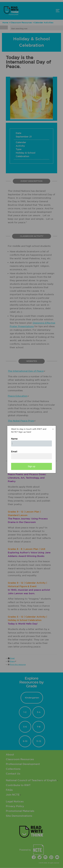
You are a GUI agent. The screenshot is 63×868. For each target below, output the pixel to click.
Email (14, 452)
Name (14, 439)
